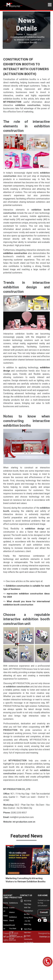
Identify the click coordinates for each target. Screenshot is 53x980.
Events (12, 908)
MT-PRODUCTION (12, 102)
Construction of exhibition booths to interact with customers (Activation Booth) (28, 40)
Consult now (44, 913)
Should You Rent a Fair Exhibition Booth (13, 932)
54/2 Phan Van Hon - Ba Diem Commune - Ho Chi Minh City (29, 937)
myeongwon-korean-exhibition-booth (14, 948)
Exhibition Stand (13, 919)
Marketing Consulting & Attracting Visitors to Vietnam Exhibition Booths (26, 880)
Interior (12, 912)
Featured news (27, 836)
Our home (43, 895)
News (5, 920)
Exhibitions (14, 903)
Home (20, 34)
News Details (27, 24)
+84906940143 (26, 965)
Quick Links (6, 896)
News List (32, 34)
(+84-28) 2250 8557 (25, 956)
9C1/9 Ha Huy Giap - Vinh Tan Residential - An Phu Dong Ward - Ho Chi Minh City (29, 913)
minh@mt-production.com (27, 975)
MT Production (16, 896)
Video (6, 916)
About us (6, 909)
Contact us (6, 927)
